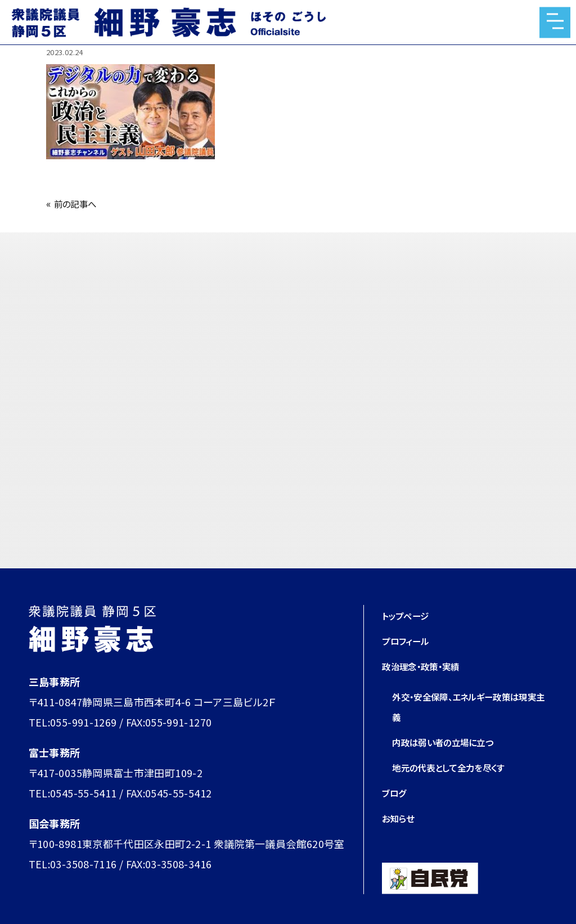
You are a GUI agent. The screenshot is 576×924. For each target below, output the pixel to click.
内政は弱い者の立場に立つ (453, 742)
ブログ (396, 792)
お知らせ (401, 818)
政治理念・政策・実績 (429, 666)
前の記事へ (80, 203)
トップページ (410, 615)
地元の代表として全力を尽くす (460, 767)
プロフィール (410, 640)
